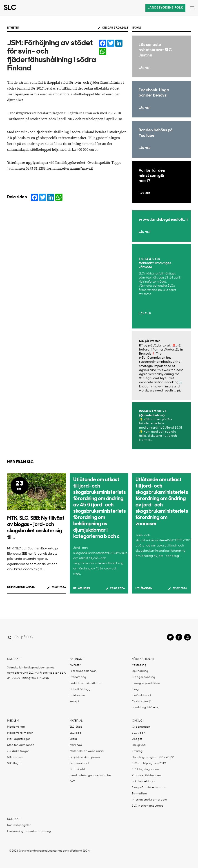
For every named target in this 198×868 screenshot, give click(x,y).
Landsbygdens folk (165, 8)
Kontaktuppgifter (19, 825)
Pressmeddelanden (21, 588)
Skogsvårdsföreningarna (149, 788)
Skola (73, 739)
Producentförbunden (146, 776)
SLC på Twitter (149, 341)
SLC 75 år (138, 733)
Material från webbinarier (87, 751)
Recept (75, 702)
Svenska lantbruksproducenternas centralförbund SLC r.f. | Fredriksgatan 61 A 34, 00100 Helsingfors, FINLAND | (36, 673)
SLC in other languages (148, 806)
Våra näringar (143, 659)
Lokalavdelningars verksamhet (91, 776)
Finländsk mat (142, 695)
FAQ (72, 782)
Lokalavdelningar (144, 782)
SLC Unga (14, 763)
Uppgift (137, 739)
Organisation (141, 727)
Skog (135, 689)
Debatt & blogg (80, 689)
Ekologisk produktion (146, 683)
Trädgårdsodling (144, 677)
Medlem (13, 721)
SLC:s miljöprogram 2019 (149, 763)
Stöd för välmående (21, 745)
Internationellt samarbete (149, 800)
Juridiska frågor (18, 751)
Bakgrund (139, 745)
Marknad (76, 745)
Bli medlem (139, 794)
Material (76, 721)
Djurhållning (140, 671)
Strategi (137, 751)
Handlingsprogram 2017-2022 (153, 757)
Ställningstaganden (145, 769)
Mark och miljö (142, 702)
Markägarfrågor (19, 739)
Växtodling (139, 665)
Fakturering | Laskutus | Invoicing (29, 831)
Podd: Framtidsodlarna (86, 683)
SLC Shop (76, 727)
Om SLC (137, 721)
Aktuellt (76, 659)
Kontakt (14, 659)
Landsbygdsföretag (146, 708)
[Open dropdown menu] (192, 8)
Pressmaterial (79, 763)
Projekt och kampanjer (85, 757)
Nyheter (13, 28)
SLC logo (76, 733)
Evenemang (78, 677)
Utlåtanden (82, 589)
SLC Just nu (15, 757)
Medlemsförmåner (20, 733)
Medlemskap (16, 727)
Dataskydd (77, 769)
